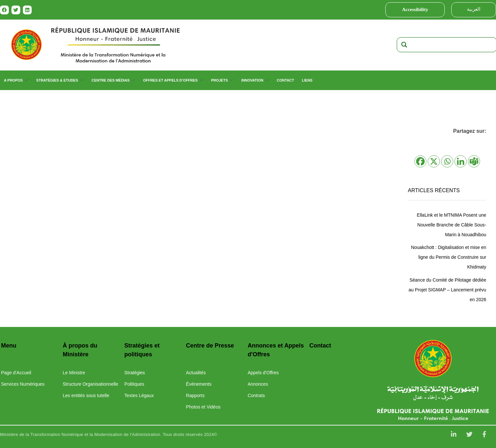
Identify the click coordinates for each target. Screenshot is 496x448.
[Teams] (474, 161)
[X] (434, 161)
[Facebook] (420, 161)
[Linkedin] (461, 161)
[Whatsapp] (447, 161)
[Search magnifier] (404, 45)
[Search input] (453, 45)
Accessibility (415, 9)
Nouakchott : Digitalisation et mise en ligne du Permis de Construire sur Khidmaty (449, 257)
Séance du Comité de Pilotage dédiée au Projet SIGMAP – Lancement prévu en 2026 (447, 290)
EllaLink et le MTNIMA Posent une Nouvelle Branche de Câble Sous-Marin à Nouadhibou (452, 225)
